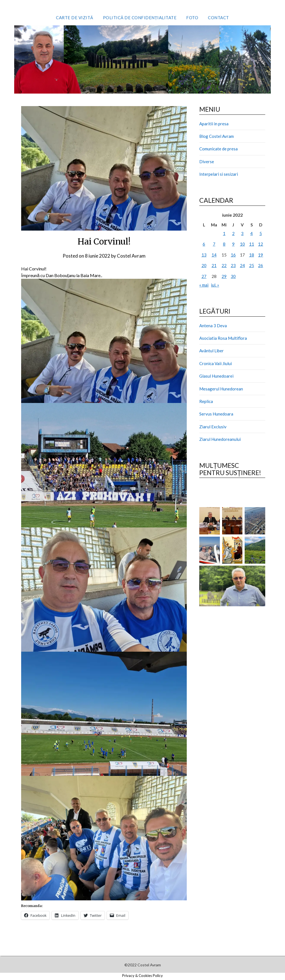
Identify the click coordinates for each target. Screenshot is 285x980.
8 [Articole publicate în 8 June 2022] (224, 244)
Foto (192, 18)
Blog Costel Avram (217, 136)
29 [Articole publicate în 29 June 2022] (224, 276)
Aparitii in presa (214, 124)
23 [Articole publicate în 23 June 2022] (233, 265)
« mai (204, 285)
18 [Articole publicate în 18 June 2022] (252, 255)
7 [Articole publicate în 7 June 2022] (214, 244)
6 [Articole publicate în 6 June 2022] (204, 244)
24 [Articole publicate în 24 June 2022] (242, 265)
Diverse (207, 162)
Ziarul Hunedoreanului (220, 439)
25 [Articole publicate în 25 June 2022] (252, 265)
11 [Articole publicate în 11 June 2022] (252, 244)
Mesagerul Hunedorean (221, 389)
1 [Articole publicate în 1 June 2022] (224, 233)
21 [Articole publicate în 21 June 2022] (214, 265)
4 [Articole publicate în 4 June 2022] (251, 233)
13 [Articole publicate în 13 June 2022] (204, 255)
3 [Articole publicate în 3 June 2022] (242, 233)
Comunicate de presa (218, 149)
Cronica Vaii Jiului (216, 363)
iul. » (215, 285)
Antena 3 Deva (213, 326)
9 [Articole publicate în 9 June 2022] (233, 244)
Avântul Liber (212, 351)
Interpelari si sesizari (219, 174)
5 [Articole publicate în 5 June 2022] (261, 233)
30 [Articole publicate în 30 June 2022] (233, 276)
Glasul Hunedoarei (216, 376)
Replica (206, 401)
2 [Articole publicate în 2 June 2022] (233, 233)
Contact (218, 18)
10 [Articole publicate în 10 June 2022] (242, 244)
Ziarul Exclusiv (213, 427)
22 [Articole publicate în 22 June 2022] (224, 265)
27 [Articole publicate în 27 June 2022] (204, 276)
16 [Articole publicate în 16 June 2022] (233, 255)
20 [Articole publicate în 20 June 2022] (204, 265)
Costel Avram (131, 256)
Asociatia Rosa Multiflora (223, 338)
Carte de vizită (75, 18)
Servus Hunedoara (216, 414)
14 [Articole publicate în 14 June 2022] (214, 255)
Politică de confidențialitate (140, 18)
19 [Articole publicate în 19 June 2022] (261, 255)
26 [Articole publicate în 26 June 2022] (261, 265)
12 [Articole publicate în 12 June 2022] (261, 244)
